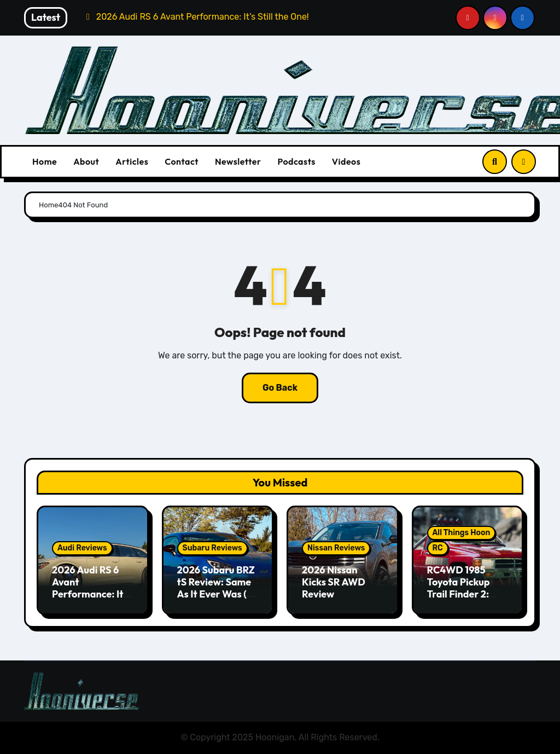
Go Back (280, 388)
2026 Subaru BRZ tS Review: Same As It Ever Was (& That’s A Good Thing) (216, 593)
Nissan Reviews (336, 548)
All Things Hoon (462, 533)
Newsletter (238, 161)
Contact (182, 161)
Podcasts (296, 161)
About (86, 161)
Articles (132, 161)
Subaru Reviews (212, 548)
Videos (346, 161)
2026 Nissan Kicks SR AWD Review (334, 582)
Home (45, 161)
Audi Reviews (82, 548)
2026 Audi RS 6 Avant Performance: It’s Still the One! (91, 588)
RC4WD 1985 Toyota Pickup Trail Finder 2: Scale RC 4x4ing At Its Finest (463, 593)
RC (438, 548)
